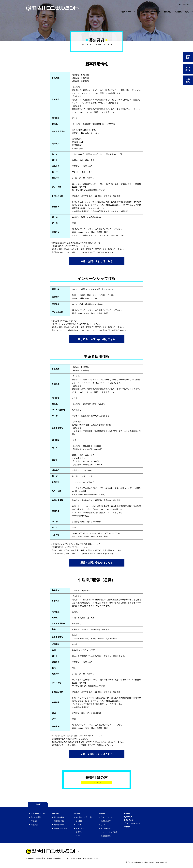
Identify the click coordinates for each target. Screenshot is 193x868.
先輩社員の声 (117, 823)
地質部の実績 (64, 826)
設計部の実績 (64, 819)
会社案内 (85, 815)
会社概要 (87, 823)
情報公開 (142, 831)
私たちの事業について (39, 815)
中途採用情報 (117, 838)
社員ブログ (143, 819)
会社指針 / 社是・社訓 (92, 819)
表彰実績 (35, 826)
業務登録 (87, 834)
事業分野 (35, 823)
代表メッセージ (118, 819)
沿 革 (85, 838)
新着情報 (142, 815)
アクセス (87, 826)
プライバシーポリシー (148, 827)
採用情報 (113, 815)
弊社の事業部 (37, 819)
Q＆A (114, 826)
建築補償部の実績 (66, 830)
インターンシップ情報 (121, 834)
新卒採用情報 (117, 830)
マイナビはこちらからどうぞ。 (113, 235)
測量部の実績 (64, 823)
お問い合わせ (144, 823)
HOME (38, 805)
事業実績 (60, 815)
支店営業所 (88, 830)
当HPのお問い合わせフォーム (84, 229)
